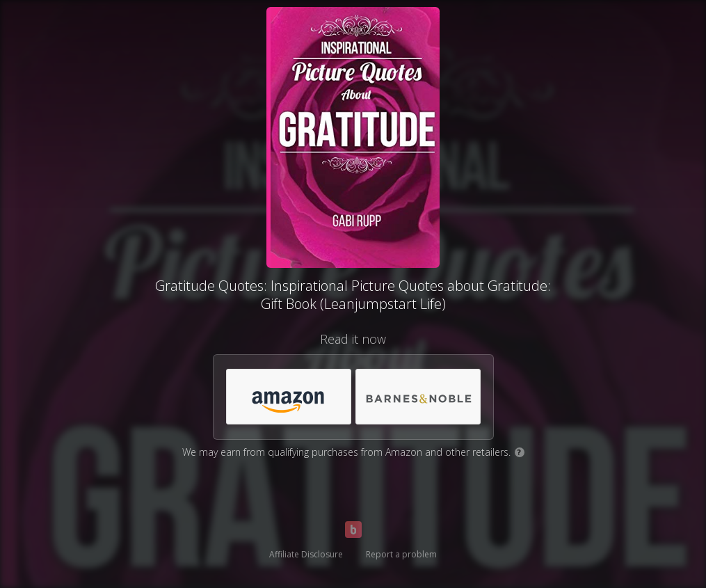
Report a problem (401, 554)
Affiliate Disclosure (306, 554)
